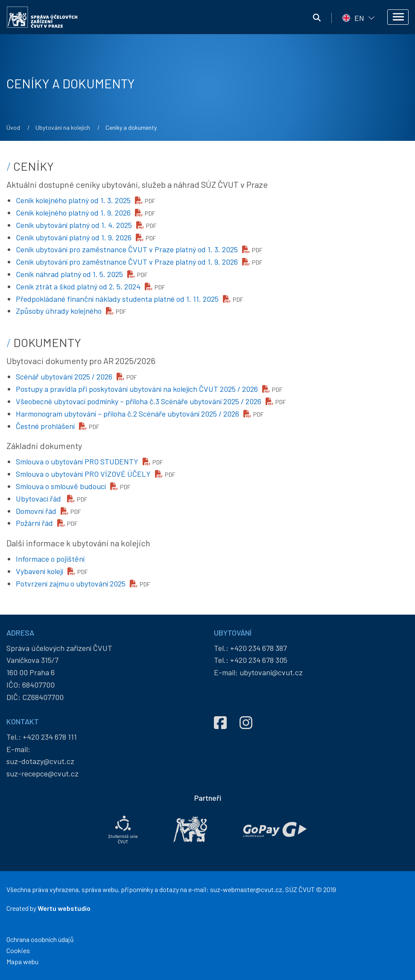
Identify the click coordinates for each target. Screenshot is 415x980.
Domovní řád (36, 511)
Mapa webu (22, 961)
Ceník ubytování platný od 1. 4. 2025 (74, 225)
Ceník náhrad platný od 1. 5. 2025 (69, 274)
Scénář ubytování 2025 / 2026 (64, 376)
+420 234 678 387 (259, 648)
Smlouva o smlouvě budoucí (61, 486)
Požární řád (34, 523)
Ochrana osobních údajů (40, 939)
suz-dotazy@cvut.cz (40, 761)
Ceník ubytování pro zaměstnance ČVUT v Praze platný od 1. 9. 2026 (127, 262)
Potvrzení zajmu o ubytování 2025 (71, 583)
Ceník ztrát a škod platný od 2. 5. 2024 (78, 286)
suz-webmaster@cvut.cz (246, 889)
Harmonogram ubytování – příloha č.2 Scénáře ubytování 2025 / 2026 (127, 414)
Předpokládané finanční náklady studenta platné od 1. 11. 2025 (117, 299)
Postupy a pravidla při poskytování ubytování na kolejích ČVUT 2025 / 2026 (137, 389)
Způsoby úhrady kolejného (59, 311)
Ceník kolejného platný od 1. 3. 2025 (73, 200)
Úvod (13, 127)
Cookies (18, 950)
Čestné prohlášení (45, 426)
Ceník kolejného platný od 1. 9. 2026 (73, 213)
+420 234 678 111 (50, 737)
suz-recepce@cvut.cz (42, 773)
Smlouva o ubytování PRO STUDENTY (77, 461)
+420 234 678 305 (259, 660)
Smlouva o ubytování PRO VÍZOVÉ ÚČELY (83, 474)
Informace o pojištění (50, 559)
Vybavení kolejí (39, 571)
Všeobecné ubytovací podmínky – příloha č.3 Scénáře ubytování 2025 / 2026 (139, 401)
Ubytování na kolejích (63, 127)
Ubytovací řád (39, 499)
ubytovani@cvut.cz (271, 672)
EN (359, 18)
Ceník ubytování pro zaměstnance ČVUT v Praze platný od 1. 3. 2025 (127, 249)
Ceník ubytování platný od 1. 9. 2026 (74, 237)
